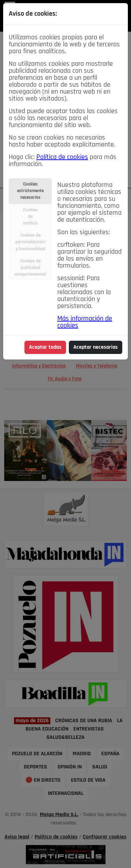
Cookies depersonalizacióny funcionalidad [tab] (30, 242)
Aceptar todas (45, 347)
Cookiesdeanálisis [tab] (30, 217)
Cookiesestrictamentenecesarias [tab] (30, 191)
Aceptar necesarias (96, 347)
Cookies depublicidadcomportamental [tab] (30, 268)
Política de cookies (62, 157)
